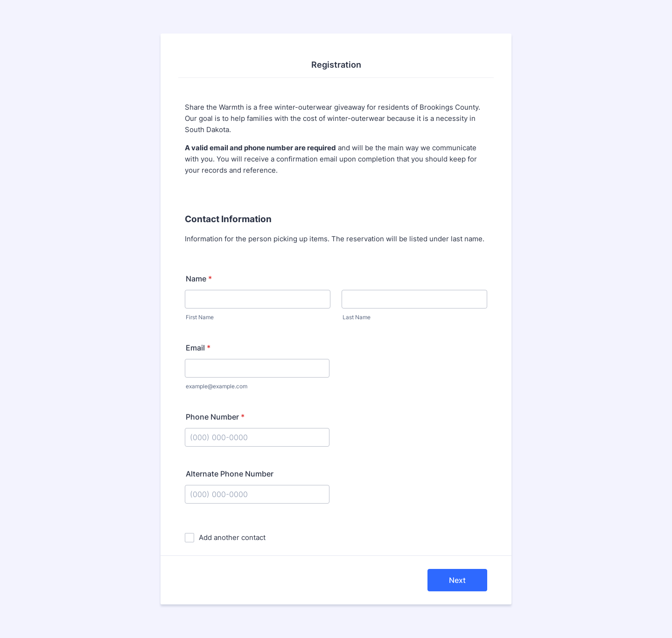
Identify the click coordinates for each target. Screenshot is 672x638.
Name (199, 279)
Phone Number (215, 417)
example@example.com (217, 386)
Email (198, 348)
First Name (200, 317)
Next (457, 580)
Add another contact (232, 537)
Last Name (357, 317)
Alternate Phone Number (230, 474)
